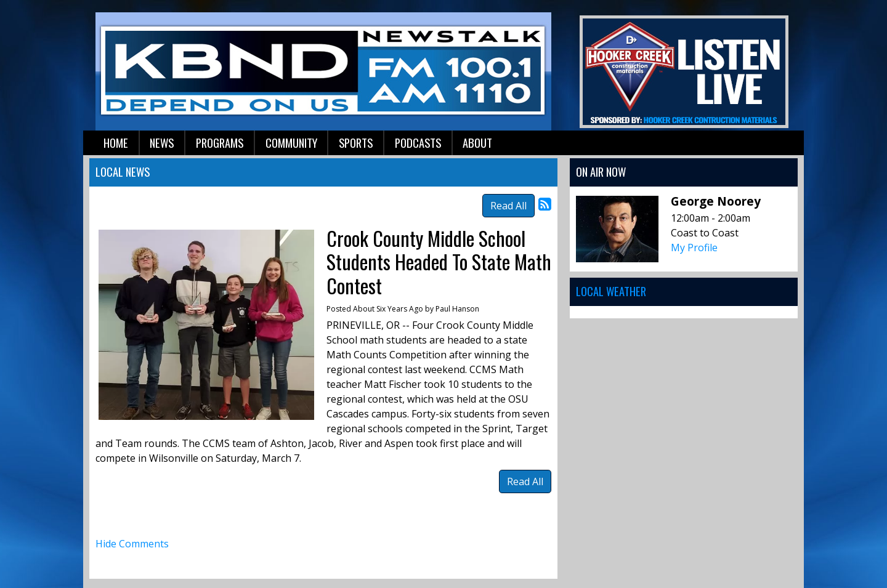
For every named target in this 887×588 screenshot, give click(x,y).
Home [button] (116, 143)
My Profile (694, 248)
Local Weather (611, 291)
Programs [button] (220, 143)
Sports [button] (356, 143)
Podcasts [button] (418, 143)
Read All (508, 206)
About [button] (477, 143)
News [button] (162, 143)
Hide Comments (132, 544)
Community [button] (291, 143)
